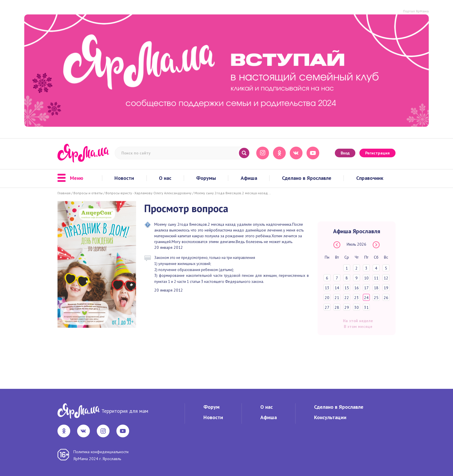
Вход (345, 153)
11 (376, 278)
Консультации (330, 417)
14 (337, 288)
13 (327, 288)
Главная (64, 193)
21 (337, 298)
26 (386, 298)
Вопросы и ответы (88, 193)
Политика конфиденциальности (101, 452)
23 (357, 298)
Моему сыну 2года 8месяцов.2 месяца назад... (233, 193)
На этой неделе (358, 321)
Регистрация (377, 153)
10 (366, 278)
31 (366, 307)
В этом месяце (358, 326)
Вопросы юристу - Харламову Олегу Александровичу (148, 193)
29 (347, 307)
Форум (211, 407)
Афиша (249, 178)
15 (347, 288)
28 (337, 307)
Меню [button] (70, 178)
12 (386, 278)
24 (366, 298)
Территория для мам (125, 411)
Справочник (370, 178)
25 (376, 298)
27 (327, 307)
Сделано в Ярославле (307, 178)
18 (376, 288)
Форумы (206, 178)
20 (327, 298)
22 (347, 298)
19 (386, 288)
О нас (165, 178)
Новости (124, 178)
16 (357, 288)
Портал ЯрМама (416, 11)
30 (357, 307)
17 (366, 288)
